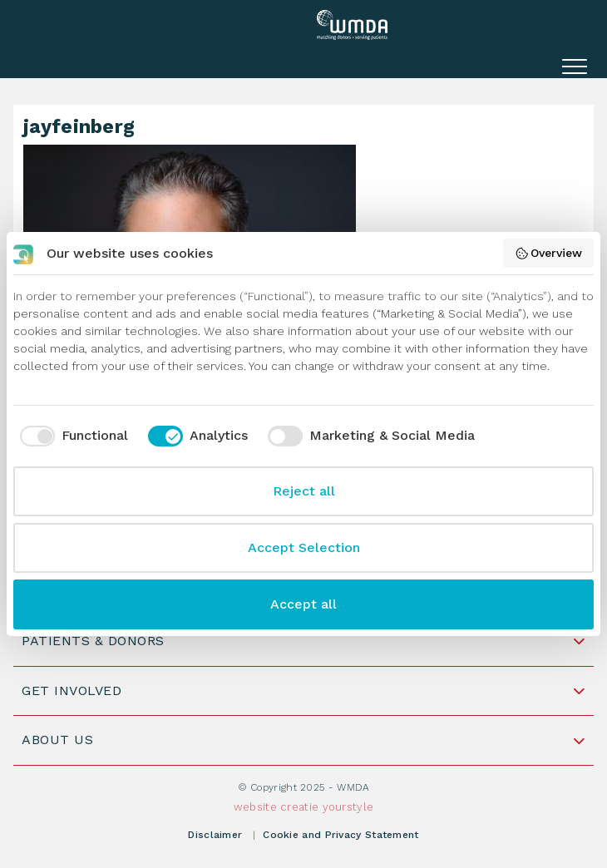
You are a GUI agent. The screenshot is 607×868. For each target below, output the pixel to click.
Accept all (303, 604)
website (255, 807)
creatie (299, 807)
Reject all (304, 491)
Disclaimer (215, 835)
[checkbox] (71, 436)
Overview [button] (549, 254)
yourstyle (348, 807)
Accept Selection (304, 547)
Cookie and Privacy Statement (341, 835)
